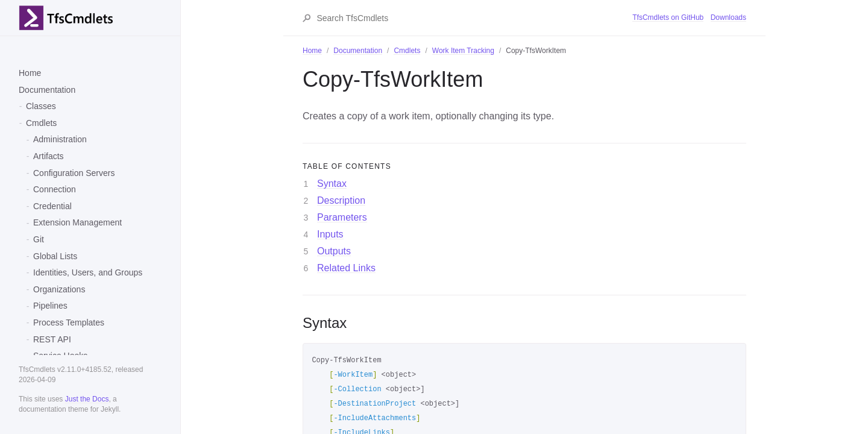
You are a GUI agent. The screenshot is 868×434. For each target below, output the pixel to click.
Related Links (346, 268)
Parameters (342, 217)
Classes (41, 106)
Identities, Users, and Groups (88, 272)
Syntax (332, 184)
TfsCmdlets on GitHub (668, 17)
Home (30, 73)
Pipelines (50, 306)
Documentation (47, 90)
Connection (55, 189)
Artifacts (49, 156)
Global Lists (55, 256)
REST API (52, 339)
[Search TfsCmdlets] (474, 18)
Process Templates (69, 322)
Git (39, 239)
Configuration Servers (74, 173)
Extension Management (77, 222)
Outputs (334, 251)
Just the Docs (87, 399)
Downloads (728, 17)
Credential (52, 206)
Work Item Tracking (463, 51)
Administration (60, 139)
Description (341, 200)
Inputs (330, 234)
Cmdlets (41, 123)
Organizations (59, 289)
